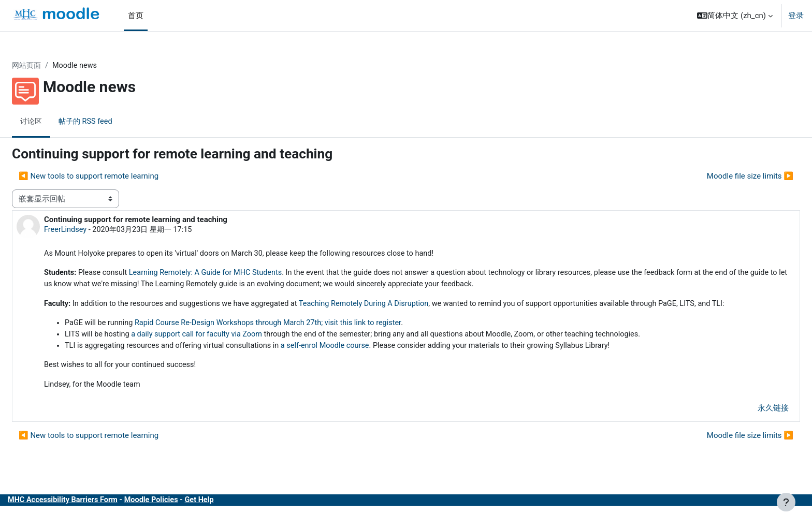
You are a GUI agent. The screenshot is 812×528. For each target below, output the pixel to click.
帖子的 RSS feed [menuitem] (113, 122)
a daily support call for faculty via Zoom (226, 349)
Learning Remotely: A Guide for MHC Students (236, 274)
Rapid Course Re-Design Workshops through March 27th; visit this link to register (300, 338)
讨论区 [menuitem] (57, 122)
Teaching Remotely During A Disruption (400, 306)
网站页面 (52, 66)
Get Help (231, 517)
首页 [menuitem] (136, 16)
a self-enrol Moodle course (360, 361)
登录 (796, 16)
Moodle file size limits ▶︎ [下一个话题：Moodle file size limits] (725, 177)
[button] (735, 16)
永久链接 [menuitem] (748, 424)
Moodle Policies (181, 517)
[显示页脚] (786, 502)
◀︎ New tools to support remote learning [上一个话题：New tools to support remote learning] (113, 177)
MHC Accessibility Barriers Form (90, 517)
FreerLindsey (91, 230)
